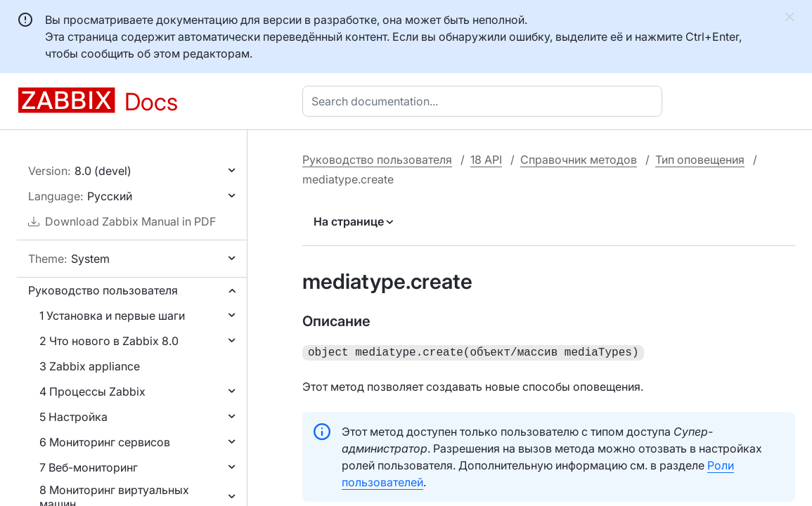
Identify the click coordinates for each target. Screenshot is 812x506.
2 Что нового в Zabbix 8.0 (109, 341)
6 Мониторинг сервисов (105, 442)
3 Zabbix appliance (90, 366)
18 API (486, 160)
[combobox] (485, 101)
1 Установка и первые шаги (112, 316)
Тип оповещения (700, 160)
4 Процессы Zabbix (92, 391)
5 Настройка (73, 417)
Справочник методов (579, 160)
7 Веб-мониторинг (89, 467)
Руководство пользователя (103, 290)
